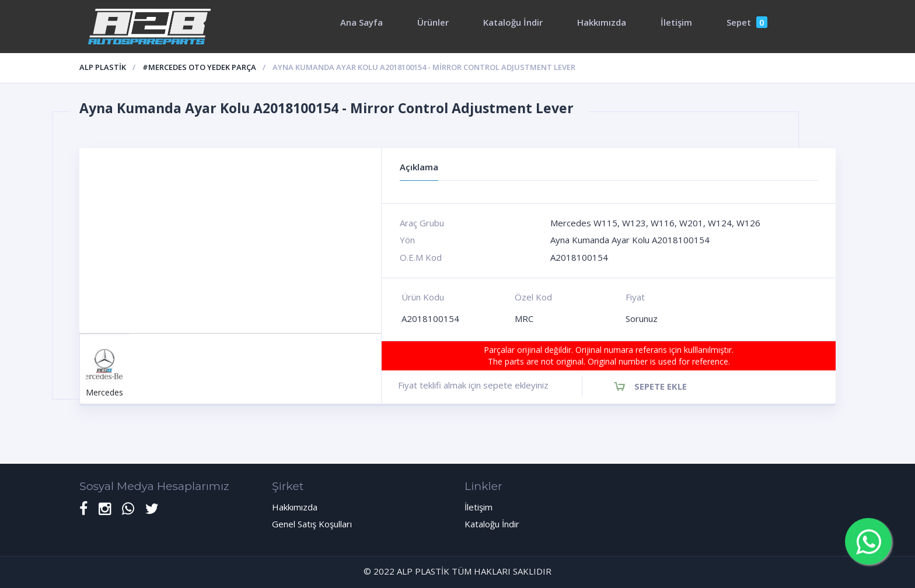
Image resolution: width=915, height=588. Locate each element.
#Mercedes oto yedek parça (199, 67)
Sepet (747, 22)
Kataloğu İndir (513, 22)
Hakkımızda (602, 22)
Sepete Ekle (661, 386)
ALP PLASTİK (103, 67)
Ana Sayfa (362, 22)
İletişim (676, 22)
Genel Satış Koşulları (312, 524)
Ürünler (433, 22)
